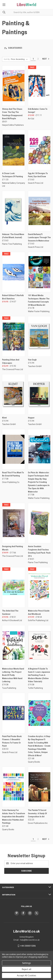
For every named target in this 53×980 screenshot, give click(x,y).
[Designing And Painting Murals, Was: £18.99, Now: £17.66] (14, 523)
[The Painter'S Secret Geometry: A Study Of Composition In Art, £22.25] (39, 787)
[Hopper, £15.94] (39, 394)
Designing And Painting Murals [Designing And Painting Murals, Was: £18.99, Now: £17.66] (13, 548)
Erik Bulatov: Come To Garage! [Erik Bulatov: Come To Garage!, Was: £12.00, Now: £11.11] (38, 111)
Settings (26, 963)
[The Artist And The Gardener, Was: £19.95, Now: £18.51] (14, 587)
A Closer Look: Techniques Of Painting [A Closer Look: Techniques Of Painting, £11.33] (13, 175)
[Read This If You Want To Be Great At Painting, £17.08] (14, 449)
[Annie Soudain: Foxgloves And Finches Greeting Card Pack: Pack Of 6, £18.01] (39, 523)
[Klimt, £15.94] (14, 394)
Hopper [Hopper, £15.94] (31, 418)
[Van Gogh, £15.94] (39, 336)
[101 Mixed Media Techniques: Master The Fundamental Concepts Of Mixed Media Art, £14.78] (39, 272)
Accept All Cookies (27, 975)
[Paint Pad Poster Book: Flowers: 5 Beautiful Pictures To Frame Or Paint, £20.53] (14, 713)
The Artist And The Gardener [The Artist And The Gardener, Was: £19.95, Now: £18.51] (10, 612)
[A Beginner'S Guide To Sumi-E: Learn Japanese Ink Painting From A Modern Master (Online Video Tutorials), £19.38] (39, 645)
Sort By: (7, 59)
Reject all (26, 969)
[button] (26, 48)
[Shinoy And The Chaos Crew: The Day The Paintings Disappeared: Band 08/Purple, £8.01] (14, 86)
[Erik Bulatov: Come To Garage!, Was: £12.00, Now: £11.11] (39, 86)
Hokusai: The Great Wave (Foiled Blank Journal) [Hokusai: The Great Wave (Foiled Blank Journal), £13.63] (13, 236)
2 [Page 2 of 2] (38, 59)
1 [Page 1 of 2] (33, 59)
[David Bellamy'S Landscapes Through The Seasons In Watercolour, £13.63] (39, 211)
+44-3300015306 (28, 946)
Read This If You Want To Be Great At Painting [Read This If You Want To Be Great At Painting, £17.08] (13, 474)
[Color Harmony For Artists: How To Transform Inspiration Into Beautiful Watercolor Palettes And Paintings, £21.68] (14, 787)
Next (46, 59)
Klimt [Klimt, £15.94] (4, 418)
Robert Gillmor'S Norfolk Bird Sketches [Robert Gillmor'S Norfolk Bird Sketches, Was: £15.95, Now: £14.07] (13, 297)
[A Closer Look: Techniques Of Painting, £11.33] (14, 150)
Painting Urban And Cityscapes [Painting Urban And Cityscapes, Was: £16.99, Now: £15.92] (11, 361)
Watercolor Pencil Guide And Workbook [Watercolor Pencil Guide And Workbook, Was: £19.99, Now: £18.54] (39, 612)
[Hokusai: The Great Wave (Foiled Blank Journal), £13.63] (14, 211)
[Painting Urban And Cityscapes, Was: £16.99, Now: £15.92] (14, 336)
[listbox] (20, 59)
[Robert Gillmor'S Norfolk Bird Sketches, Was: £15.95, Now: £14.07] (14, 272)
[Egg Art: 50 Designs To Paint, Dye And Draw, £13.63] (39, 150)
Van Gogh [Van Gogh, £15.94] (32, 360)
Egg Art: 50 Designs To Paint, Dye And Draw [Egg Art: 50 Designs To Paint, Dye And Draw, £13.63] (38, 175)
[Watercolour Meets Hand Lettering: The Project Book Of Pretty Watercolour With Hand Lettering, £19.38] (14, 645)
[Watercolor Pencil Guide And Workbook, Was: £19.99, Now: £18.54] (39, 587)
